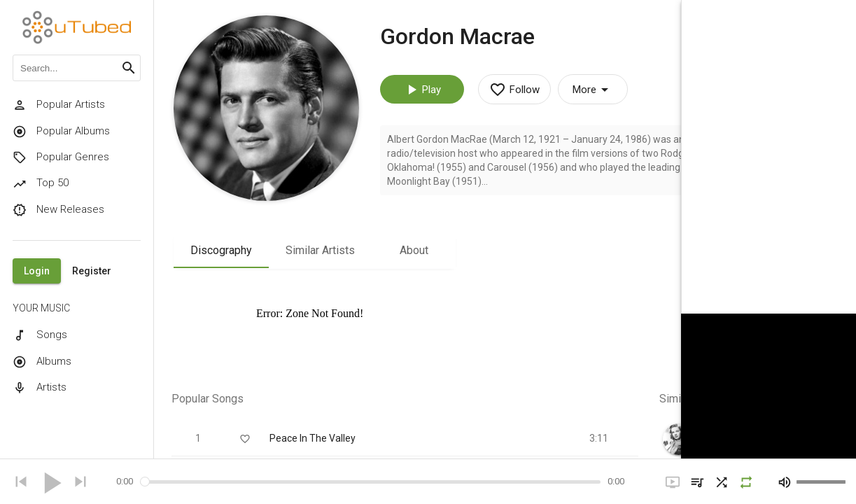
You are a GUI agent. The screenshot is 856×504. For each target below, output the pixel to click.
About (414, 250)
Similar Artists (320, 250)
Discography (221, 250)
